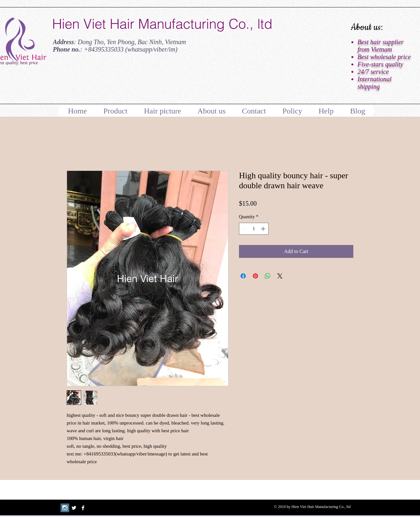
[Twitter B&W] (74, 508)
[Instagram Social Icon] (65, 508)
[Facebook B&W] (83, 508)
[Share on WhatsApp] (268, 276)
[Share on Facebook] (243, 276)
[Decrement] (244, 229)
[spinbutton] (254, 229)
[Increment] (264, 229)
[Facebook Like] (92, 82)
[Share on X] (280, 276)
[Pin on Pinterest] (255, 276)
